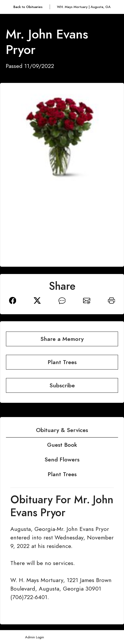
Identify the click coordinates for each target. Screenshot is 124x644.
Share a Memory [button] (62, 339)
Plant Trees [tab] (62, 474)
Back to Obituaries (28, 7)
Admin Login (35, 637)
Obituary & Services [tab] (62, 430)
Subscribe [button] (62, 385)
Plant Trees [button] (62, 362)
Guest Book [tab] (62, 445)
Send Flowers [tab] (62, 460)
